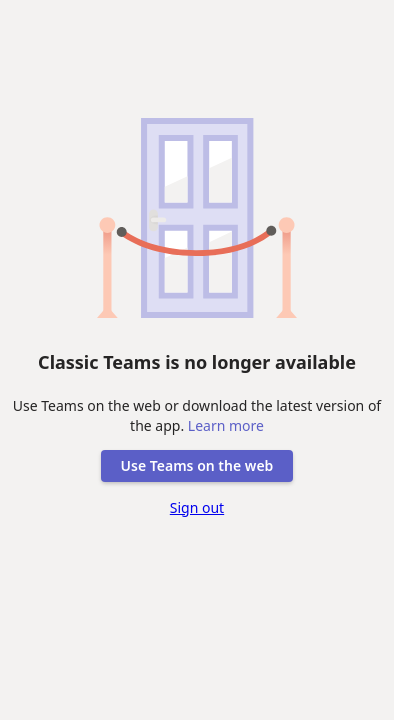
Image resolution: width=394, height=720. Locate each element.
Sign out (197, 507)
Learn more (226, 425)
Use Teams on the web (197, 465)
